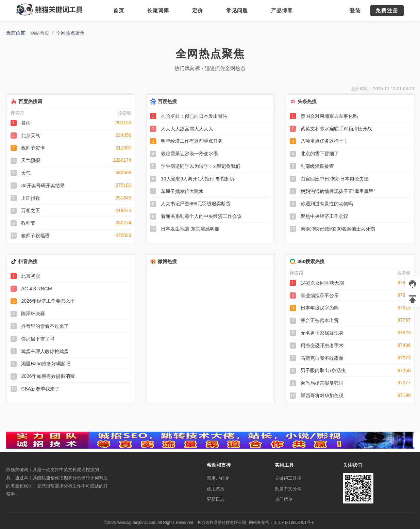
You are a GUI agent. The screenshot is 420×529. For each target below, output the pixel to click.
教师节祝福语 (35, 236)
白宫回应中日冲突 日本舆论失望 (335, 179)
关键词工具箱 (288, 478)
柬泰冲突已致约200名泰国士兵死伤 (338, 229)
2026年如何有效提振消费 (48, 376)
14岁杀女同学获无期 (322, 283)
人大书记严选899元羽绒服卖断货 (196, 204)
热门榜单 (284, 499)
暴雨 (26, 123)
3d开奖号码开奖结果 (43, 186)
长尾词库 (158, 10)
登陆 (355, 10)
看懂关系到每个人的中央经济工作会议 (201, 216)
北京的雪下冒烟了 (320, 154)
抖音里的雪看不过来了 (45, 326)
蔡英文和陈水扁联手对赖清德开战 (336, 129)
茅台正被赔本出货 (320, 320)
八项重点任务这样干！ (324, 141)
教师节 (28, 223)
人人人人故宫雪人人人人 (187, 129)
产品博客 (282, 10)
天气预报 (31, 160)
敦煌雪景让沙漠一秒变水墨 (189, 154)
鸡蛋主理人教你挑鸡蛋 (45, 351)
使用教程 (216, 489)
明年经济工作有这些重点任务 (192, 141)
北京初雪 (31, 276)
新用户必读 (218, 478)
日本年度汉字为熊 (320, 308)
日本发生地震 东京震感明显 (190, 229)
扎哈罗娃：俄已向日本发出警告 (194, 116)
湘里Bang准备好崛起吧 (46, 364)
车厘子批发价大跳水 (182, 191)
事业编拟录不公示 (320, 295)
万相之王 (31, 210)
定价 (198, 10)
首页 (119, 10)
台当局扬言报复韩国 (322, 383)
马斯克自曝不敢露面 (322, 358)
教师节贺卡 (33, 148)
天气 (26, 173)
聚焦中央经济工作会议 (324, 216)
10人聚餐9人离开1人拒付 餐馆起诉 (198, 179)
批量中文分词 (288, 489)
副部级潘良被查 (317, 166)
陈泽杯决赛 (33, 314)
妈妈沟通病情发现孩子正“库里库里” (338, 191)
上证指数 (31, 198)
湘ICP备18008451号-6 (294, 523)
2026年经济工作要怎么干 (48, 301)
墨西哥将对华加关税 (322, 396)
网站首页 (40, 33)
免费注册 (387, 10)
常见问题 (237, 10)
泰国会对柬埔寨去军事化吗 (329, 116)
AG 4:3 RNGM (36, 289)
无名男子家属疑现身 (322, 333)
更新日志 (216, 499)
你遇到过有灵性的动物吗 (327, 204)
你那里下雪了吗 (38, 339)
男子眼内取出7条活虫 (323, 370)
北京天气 (31, 135)
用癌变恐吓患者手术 (322, 346)
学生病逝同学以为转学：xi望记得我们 (201, 166)
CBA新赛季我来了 (40, 389)
